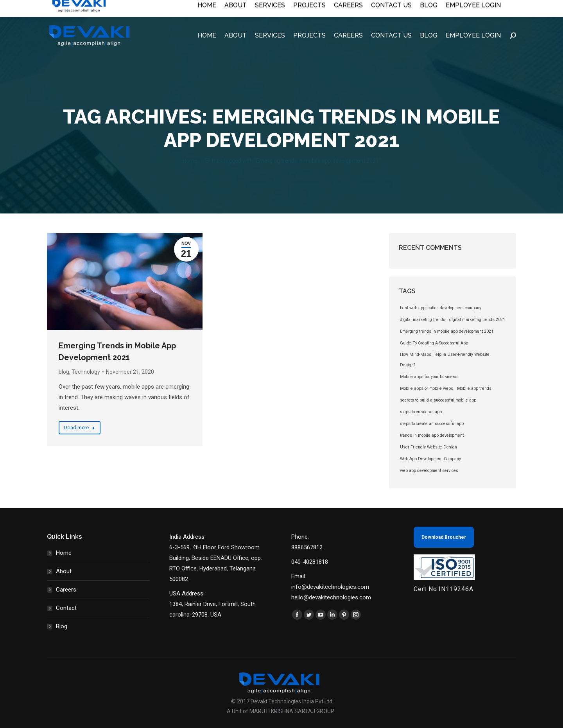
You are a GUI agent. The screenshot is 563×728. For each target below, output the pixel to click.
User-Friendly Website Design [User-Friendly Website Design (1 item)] (429, 447)
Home (64, 553)
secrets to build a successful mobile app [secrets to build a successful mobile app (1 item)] (438, 400)
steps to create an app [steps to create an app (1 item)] (421, 412)
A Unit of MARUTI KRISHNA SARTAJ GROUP (281, 711)
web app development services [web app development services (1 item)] (429, 471)
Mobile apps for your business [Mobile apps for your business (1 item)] (429, 377)
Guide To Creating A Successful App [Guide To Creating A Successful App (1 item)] (434, 343)
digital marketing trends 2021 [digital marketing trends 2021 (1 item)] (477, 320)
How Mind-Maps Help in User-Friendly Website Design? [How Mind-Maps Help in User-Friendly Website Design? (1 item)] (445, 360)
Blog (62, 626)
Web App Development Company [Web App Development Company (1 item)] (430, 459)
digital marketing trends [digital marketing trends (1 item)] (423, 320)
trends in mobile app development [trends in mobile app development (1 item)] (432, 435)
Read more (80, 428)
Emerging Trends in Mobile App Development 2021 (117, 351)
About (64, 571)
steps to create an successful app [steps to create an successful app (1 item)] (432, 424)
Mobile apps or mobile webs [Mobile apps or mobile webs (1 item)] (427, 388)
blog (64, 372)
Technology (86, 372)
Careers (66, 590)
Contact (66, 608)
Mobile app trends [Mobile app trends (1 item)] (474, 388)
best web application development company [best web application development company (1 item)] (441, 308)
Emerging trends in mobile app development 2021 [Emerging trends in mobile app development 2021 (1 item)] (447, 331)
